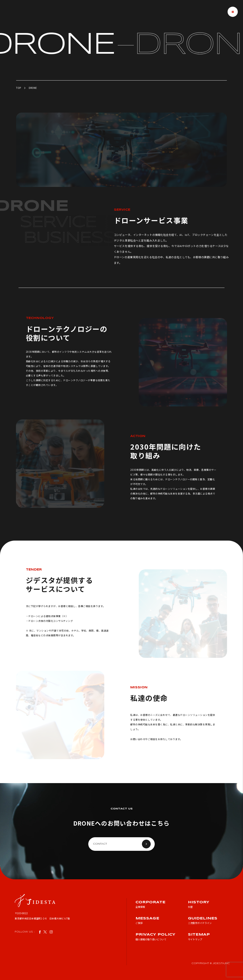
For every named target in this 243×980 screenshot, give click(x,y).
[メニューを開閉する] (233, 12)
